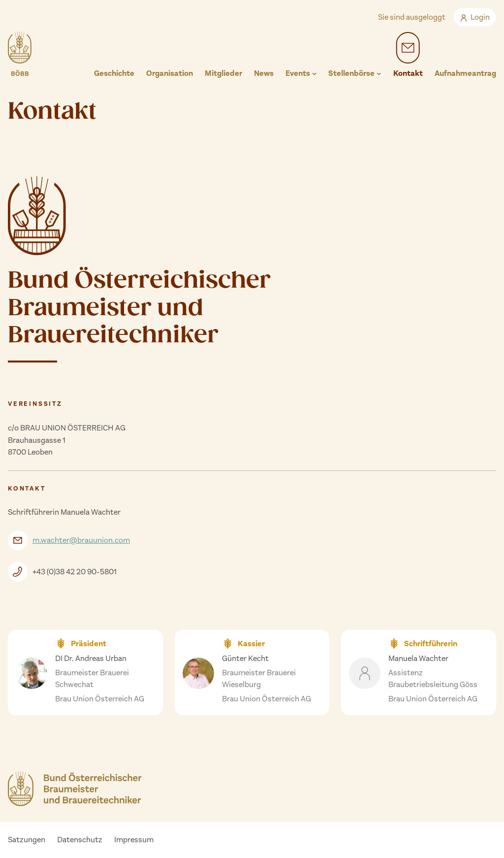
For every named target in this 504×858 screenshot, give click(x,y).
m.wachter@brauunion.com (81, 540)
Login (475, 17)
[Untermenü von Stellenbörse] (379, 73)
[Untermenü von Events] (315, 73)
